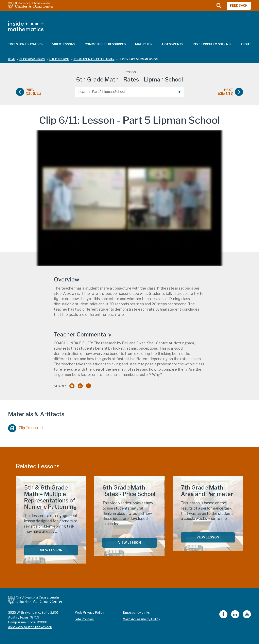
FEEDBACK (239, 6)
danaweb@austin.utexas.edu (30, 627)
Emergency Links (136, 613)
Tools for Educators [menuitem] (25, 44)
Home (12, 59)
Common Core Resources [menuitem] (105, 44)
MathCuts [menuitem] (143, 44)
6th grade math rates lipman (94, 59)
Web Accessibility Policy (142, 619)
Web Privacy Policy (89, 613)
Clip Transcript (26, 427)
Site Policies (84, 619)
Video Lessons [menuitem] (64, 44)
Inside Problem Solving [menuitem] (212, 44)
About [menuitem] (246, 44)
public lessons (59, 59)
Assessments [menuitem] (172, 44)
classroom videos (32, 59)
